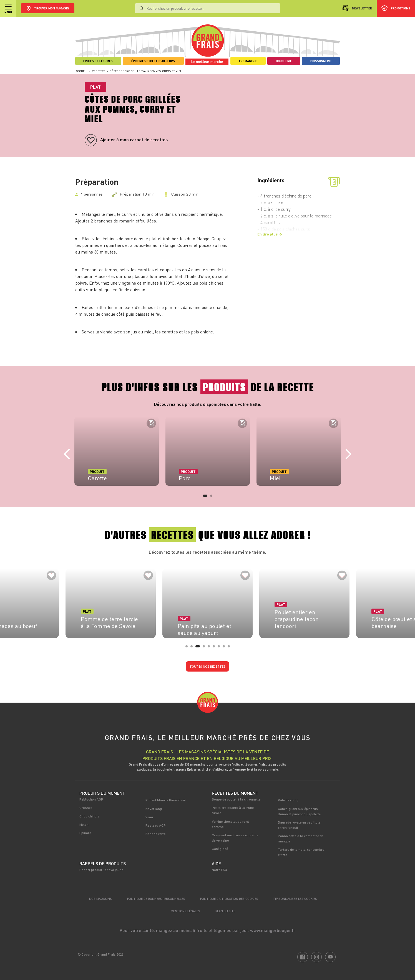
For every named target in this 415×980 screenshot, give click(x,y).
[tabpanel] (117, 451)
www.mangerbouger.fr (273, 930)
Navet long (154, 809)
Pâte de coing (288, 800)
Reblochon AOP (91, 799)
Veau (149, 817)
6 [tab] (215, 648)
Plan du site (225, 911)
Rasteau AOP (156, 825)
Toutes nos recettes (207, 666)
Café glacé (220, 849)
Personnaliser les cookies (295, 899)
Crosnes (86, 807)
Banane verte (155, 834)
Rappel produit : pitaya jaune (101, 870)
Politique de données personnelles (156, 899)
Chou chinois (89, 816)
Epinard (85, 833)
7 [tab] (220, 648)
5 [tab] (210, 648)
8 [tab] (225, 648)
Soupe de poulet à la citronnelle (236, 799)
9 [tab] (230, 648)
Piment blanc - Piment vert (166, 800)
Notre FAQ (219, 870)
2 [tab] (213, 497)
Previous (67, 454)
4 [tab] (205, 648)
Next (348, 454)
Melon (84, 824)
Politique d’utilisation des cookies (229, 899)
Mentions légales (185, 911)
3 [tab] (198, 648)
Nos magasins (100, 899)
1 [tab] (206, 497)
